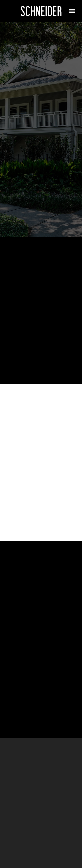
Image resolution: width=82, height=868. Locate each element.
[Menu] (72, 11)
